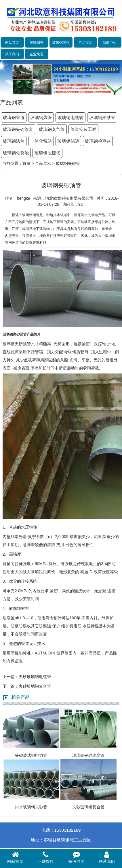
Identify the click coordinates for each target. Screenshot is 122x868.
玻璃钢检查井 (98, 141)
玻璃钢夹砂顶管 (17, 344)
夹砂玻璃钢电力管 (31, 755)
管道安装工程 (83, 129)
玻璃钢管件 (61, 43)
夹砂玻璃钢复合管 (35, 686)
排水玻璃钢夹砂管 (31, 807)
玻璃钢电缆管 (70, 117)
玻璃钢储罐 (68, 141)
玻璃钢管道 (14, 117)
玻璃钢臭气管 (52, 129)
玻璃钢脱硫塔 (47, 153)
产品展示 (85, 43)
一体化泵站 (41, 141)
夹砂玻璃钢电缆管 (35, 677)
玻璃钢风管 (41, 117)
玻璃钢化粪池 (16, 153)
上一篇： (11, 677)
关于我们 (12, 54)
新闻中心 (110, 43)
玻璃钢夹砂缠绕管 (88, 755)
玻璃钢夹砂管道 (18, 129)
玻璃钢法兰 (14, 141)
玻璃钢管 (37, 43)
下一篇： (11, 686)
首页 (26, 163)
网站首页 (12, 43)
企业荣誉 (37, 54)
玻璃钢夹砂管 (102, 117)
